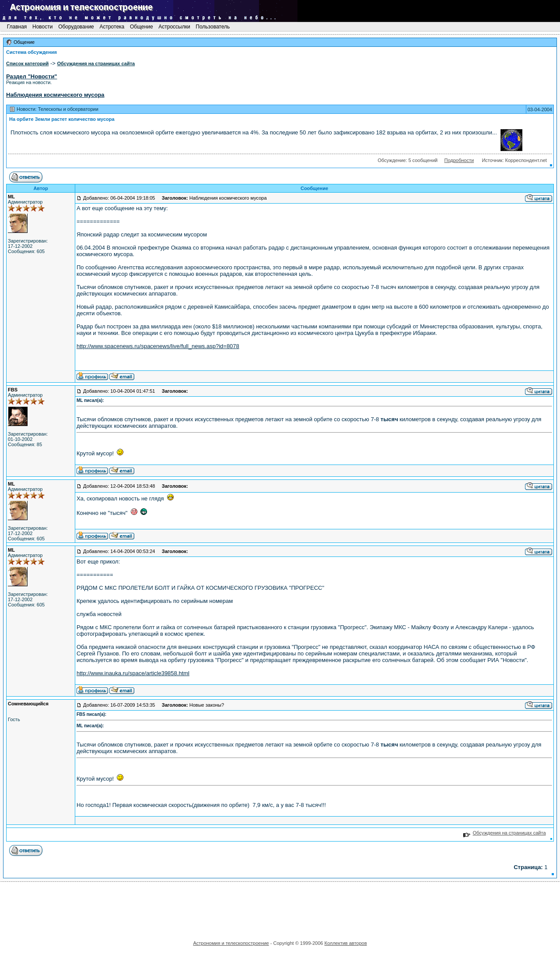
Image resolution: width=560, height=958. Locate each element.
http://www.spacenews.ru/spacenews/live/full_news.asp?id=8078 (158, 346)
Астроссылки (174, 27)
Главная (17, 27)
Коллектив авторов (345, 943)
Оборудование (76, 27)
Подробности (459, 160)
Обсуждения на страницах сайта (505, 833)
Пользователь (213, 27)
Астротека (112, 27)
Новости (43, 27)
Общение (142, 27)
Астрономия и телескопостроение (231, 943)
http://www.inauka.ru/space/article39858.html (133, 673)
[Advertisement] (280, 908)
